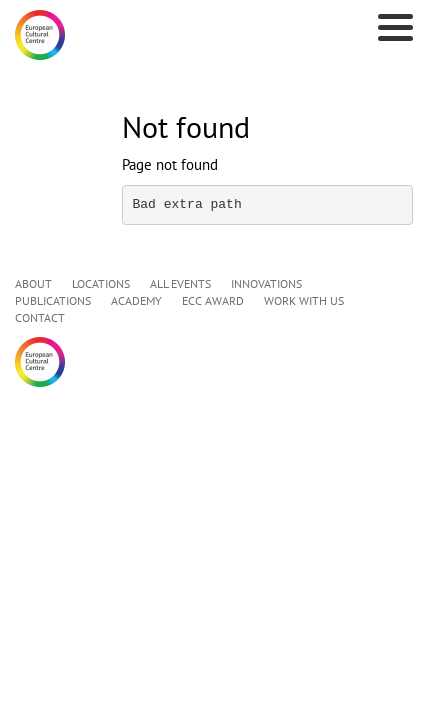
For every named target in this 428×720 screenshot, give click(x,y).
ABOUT (33, 283)
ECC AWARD (213, 300)
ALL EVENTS (180, 283)
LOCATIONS (101, 283)
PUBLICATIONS (53, 300)
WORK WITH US (304, 300)
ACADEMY (136, 300)
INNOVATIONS (266, 283)
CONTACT (40, 317)
